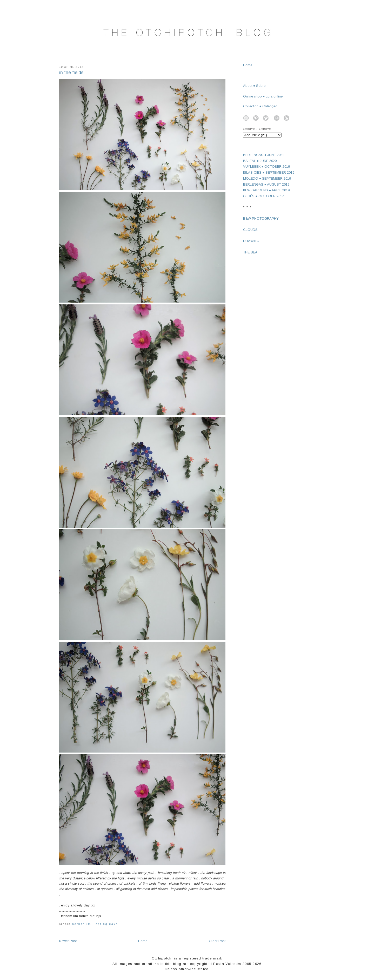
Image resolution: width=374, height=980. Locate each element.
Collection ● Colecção (260, 106)
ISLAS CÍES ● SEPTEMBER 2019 (269, 172)
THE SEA (250, 252)
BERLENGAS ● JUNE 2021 (264, 155)
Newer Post (68, 941)
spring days (107, 924)
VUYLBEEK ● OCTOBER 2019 (267, 166)
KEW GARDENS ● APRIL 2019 (266, 190)
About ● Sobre (254, 86)
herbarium (82, 924)
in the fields (71, 73)
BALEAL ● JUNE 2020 (260, 161)
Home (143, 941)
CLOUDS (250, 230)
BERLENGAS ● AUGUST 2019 (266, 184)
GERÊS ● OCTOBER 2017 (264, 196)
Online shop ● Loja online (263, 96)
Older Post (217, 941)
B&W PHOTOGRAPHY (261, 218)
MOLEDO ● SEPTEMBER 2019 (267, 178)
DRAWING (251, 241)
